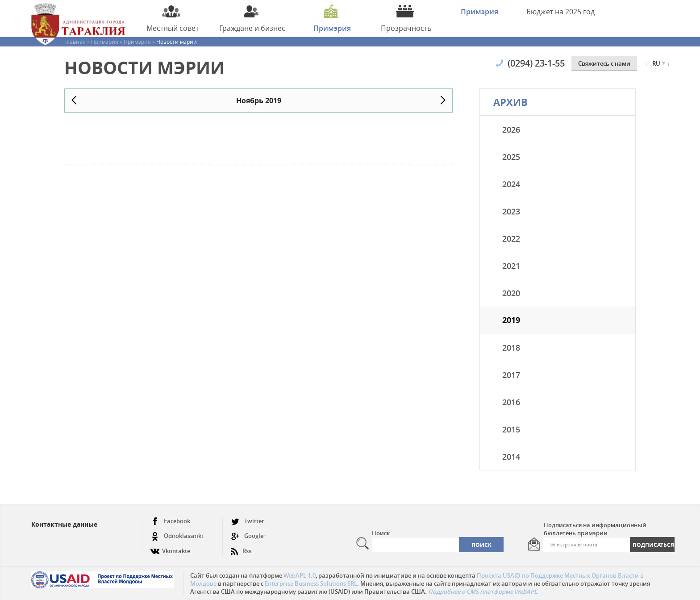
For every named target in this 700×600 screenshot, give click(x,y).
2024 (511, 184)
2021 (511, 266)
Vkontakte (170, 548)
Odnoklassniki (177, 536)
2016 (511, 402)
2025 (511, 157)
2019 (511, 320)
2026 (511, 130)
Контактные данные (64, 524)
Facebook (170, 521)
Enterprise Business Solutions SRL (311, 583)
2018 (511, 348)
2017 (511, 375)
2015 (511, 429)
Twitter (248, 521)
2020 (511, 293)
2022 (511, 239)
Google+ (249, 536)
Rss (241, 548)
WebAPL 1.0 (300, 575)
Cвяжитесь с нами (604, 63)
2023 (511, 211)
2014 (511, 457)
